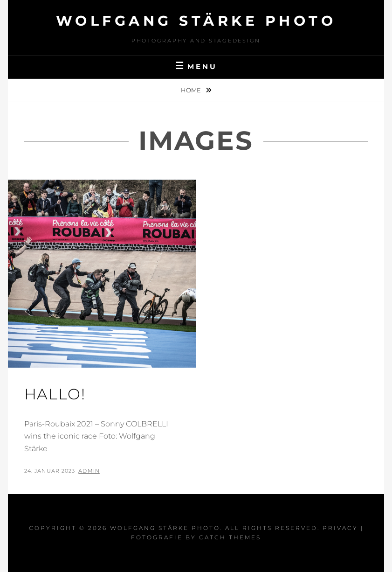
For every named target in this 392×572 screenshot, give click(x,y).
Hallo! (55, 394)
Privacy (340, 528)
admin (89, 471)
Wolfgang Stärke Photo (196, 21)
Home (192, 90)
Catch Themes (230, 537)
